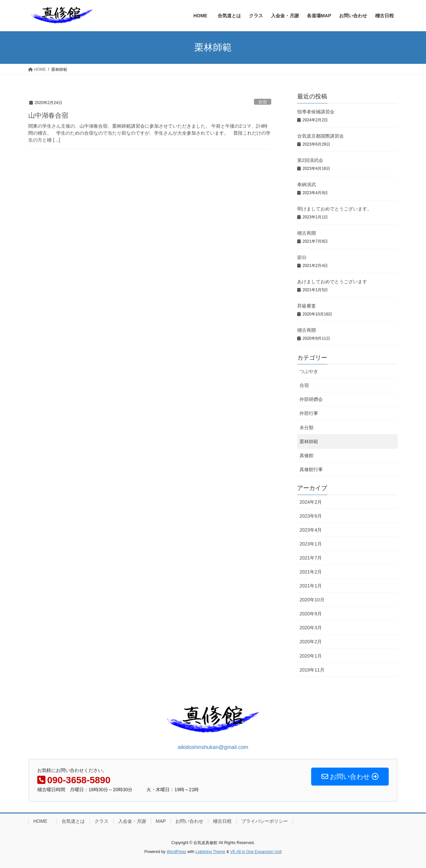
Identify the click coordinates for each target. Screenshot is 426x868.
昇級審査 (307, 306)
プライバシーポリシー (265, 821)
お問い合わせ (189, 821)
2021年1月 (311, 586)
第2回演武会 (310, 160)
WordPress (176, 852)
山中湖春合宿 (48, 115)
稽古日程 (222, 821)
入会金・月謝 (132, 821)
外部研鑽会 (311, 399)
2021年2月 (311, 572)
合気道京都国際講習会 (320, 136)
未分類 (307, 428)
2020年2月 (311, 642)
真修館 (307, 455)
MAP (161, 821)
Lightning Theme (211, 852)
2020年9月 (311, 614)
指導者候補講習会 (316, 112)
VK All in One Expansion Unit (256, 852)
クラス (102, 821)
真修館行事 (311, 469)
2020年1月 (311, 656)
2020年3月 (311, 628)
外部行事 (309, 413)
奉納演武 (307, 185)
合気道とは (73, 821)
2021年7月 (311, 558)
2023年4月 (311, 530)
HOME (43, 821)
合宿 (263, 102)
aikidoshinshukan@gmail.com (213, 747)
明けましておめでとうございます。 (334, 209)
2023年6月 (311, 516)
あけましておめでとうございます (332, 282)
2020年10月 (312, 600)
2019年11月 (312, 670)
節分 (302, 257)
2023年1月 (311, 544)
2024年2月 (311, 502)
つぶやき (309, 371)
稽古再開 (307, 233)
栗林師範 (309, 441)
